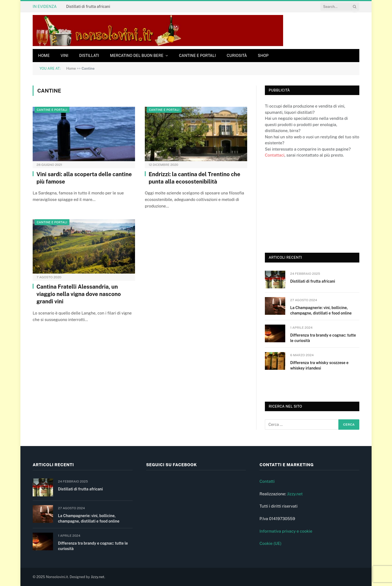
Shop (263, 56)
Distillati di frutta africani (88, 7)
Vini (64, 56)
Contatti (267, 481)
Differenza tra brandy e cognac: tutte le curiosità (323, 338)
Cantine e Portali (197, 56)
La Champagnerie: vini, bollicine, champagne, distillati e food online (321, 310)
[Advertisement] (306, 205)
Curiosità (237, 56)
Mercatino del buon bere (137, 56)
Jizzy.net (295, 494)
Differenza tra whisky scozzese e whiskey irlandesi (319, 365)
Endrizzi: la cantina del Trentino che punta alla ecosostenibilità (194, 178)
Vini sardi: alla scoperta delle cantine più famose (84, 178)
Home (44, 56)
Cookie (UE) (270, 543)
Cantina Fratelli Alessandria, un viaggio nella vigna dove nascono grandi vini (79, 294)
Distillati (89, 56)
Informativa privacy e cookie (286, 531)
